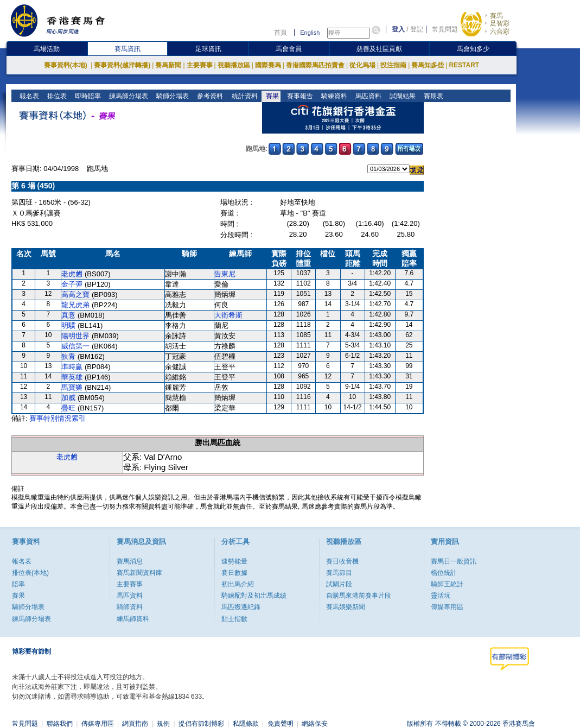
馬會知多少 (473, 49)
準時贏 (72, 367)
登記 (417, 29)
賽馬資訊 (128, 49)
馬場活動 (47, 49)
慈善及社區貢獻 (379, 49)
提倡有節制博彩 (201, 724)
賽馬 (496, 16)
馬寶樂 (72, 387)
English (310, 33)
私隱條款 (246, 724)
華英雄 (72, 377)
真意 (68, 315)
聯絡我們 (60, 724)
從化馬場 (362, 65)
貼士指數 (234, 619)
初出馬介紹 (238, 584)
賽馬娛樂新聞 (346, 607)
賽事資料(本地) (66, 65)
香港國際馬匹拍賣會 (315, 65)
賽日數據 (234, 573)
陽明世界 (75, 336)
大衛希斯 (228, 315)
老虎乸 (72, 274)
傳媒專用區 (447, 607)
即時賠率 (87, 96)
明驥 (68, 325)
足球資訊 (208, 49)
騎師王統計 (447, 584)
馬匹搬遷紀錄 (241, 607)
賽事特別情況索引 (58, 418)
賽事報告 (299, 96)
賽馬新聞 (168, 65)
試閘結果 (401, 96)
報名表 (28, 96)
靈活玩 (441, 596)
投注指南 (393, 65)
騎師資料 (130, 607)
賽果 (271, 96)
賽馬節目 (339, 573)
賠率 (18, 584)
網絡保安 (315, 724)
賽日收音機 (342, 561)
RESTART (464, 65)
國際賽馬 (268, 65)
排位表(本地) (30, 573)
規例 (163, 724)
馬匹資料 (367, 96)
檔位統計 (444, 573)
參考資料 (209, 96)
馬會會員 (289, 49)
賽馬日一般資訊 (454, 561)
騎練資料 (333, 96)
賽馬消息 (130, 561)
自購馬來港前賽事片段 (359, 596)
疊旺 (68, 408)
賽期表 (432, 96)
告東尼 (225, 274)
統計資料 (243, 96)
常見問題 (445, 29)
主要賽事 (200, 65)
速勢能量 (234, 561)
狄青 (68, 356)
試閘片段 (339, 584)
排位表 (56, 96)
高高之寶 (75, 295)
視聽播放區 (234, 65)
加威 (68, 398)
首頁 (281, 33)
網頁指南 (135, 724)
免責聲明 (281, 724)
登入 (398, 29)
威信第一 (75, 346)
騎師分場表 (172, 96)
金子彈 (72, 284)
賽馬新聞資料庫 (139, 573)
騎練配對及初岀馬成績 (254, 596)
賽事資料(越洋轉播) (122, 65)
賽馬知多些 (428, 65)
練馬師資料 (133, 619)
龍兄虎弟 (75, 305)
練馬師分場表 (128, 96)
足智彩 (500, 23)
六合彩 (500, 31)
